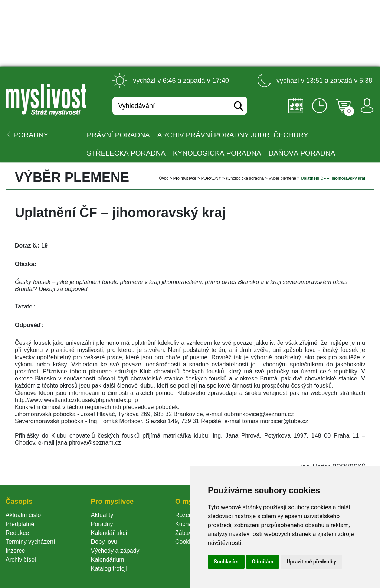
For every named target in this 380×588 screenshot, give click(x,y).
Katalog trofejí (109, 569)
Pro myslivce (185, 178)
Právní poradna (118, 135)
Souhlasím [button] (226, 562)
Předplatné (20, 524)
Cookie (186, 542)
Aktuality (102, 515)
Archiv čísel (21, 560)
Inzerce (15, 551)
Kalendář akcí (109, 533)
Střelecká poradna (126, 153)
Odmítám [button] (263, 562)
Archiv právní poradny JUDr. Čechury (233, 135)
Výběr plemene (282, 178)
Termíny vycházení (30, 542)
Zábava (185, 533)
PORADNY (211, 178)
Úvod (164, 178)
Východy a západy (115, 551)
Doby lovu (104, 542)
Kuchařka (188, 524)
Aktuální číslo (23, 515)
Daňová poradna (302, 153)
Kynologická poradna (217, 153)
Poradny (102, 524)
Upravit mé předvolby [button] (311, 562)
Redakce (17, 533)
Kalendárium (108, 560)
